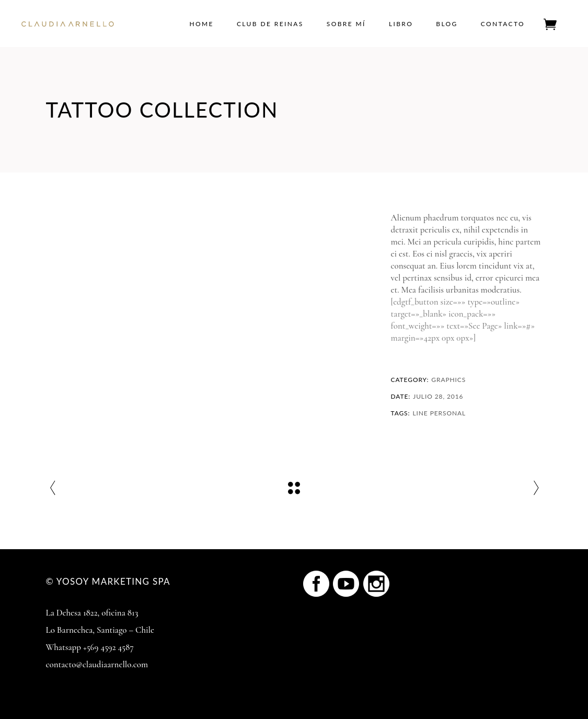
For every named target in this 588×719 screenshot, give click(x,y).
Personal (448, 413)
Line (420, 413)
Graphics (448, 380)
